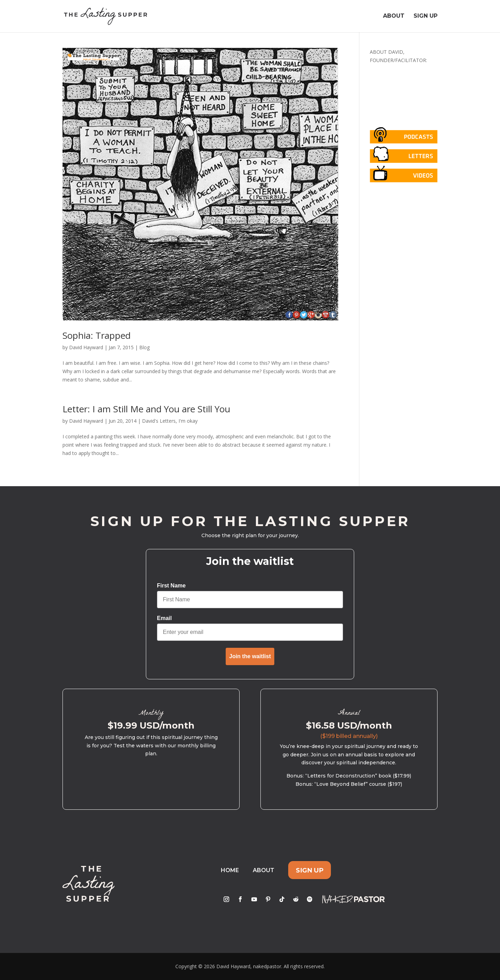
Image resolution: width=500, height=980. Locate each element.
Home (230, 870)
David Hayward (86, 347)
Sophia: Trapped (97, 335)
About (394, 17)
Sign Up (426, 17)
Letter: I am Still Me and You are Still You (146, 409)
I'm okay (188, 421)
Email (164, 618)
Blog (144, 347)
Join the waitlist (250, 656)
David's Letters (159, 421)
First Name (171, 586)
